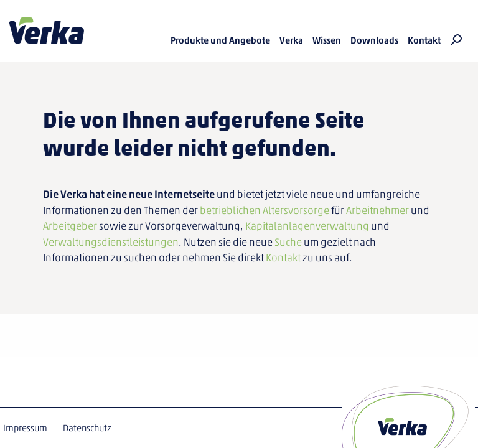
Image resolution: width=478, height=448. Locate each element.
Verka (47, 31)
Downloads (374, 40)
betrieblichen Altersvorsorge (265, 210)
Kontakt (424, 40)
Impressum (25, 428)
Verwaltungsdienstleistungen (111, 242)
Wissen (327, 40)
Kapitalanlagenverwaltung (307, 226)
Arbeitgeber (70, 226)
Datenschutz (87, 428)
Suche (288, 242)
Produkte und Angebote (220, 40)
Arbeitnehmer (377, 210)
